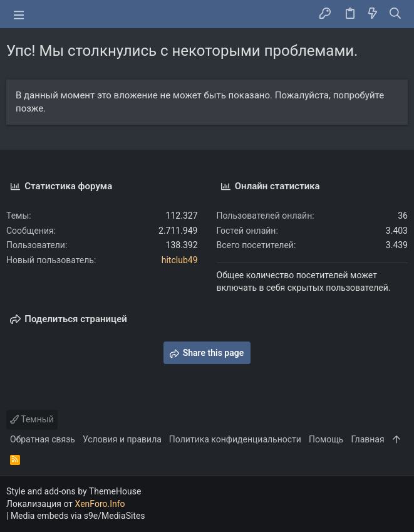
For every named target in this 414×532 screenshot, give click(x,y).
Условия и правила (122, 439)
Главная (367, 439)
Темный (32, 419)
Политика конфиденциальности (235, 439)
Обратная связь (43, 439)
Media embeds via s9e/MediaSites (78, 516)
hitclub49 (180, 260)
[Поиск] (396, 14)
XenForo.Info (100, 504)
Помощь (326, 439)
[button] (19, 14)
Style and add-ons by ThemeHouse (74, 491)
